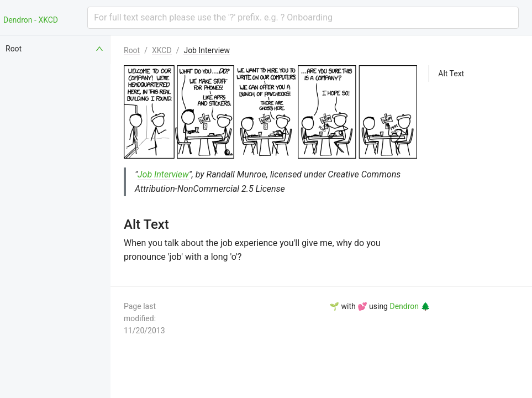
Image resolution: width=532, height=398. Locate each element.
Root (132, 50)
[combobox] (303, 18)
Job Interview (207, 50)
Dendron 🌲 (410, 306)
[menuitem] (55, 49)
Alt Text (451, 74)
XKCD (162, 50)
